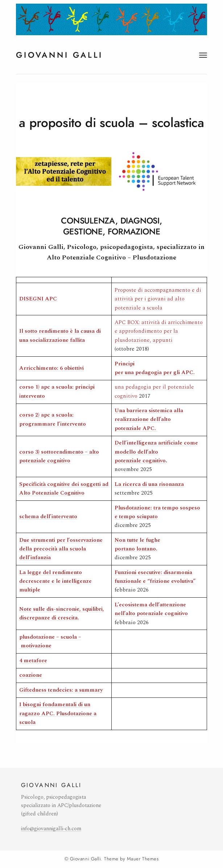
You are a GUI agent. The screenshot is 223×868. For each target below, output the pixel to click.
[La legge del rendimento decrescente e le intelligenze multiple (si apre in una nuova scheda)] (55, 581)
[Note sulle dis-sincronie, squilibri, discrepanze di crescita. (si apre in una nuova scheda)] (62, 613)
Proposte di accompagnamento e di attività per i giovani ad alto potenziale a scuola (158, 299)
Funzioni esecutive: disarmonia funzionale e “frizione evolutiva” (155, 577)
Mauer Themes (143, 859)
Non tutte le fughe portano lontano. (137, 544)
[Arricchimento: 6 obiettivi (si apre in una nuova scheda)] (51, 368)
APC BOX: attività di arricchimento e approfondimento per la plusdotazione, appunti (159, 331)
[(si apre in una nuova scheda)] (48, 517)
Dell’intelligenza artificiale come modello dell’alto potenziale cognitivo (156, 452)
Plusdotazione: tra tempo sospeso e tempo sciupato (157, 512)
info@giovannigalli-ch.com (51, 829)
